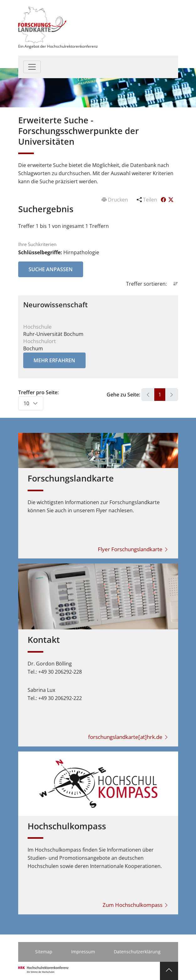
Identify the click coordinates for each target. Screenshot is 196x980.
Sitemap (44, 952)
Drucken (115, 200)
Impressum (83, 952)
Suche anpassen (51, 269)
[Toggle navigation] (32, 67)
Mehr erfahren (54, 360)
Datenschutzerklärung (137, 952)
